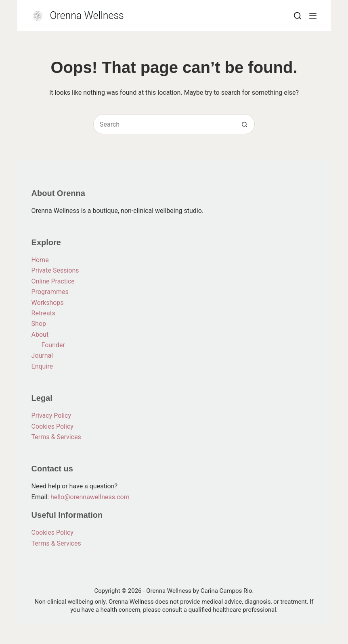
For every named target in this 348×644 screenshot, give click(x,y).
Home (40, 260)
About (40, 335)
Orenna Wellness (87, 16)
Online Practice (53, 281)
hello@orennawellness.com (90, 497)
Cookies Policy (52, 426)
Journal (42, 355)
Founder (53, 345)
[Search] (298, 16)
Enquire (42, 366)
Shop (39, 324)
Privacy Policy (51, 416)
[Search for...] (164, 124)
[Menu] (313, 16)
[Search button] (245, 124)
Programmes (50, 292)
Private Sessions (55, 270)
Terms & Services (56, 437)
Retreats (44, 313)
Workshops (48, 303)
